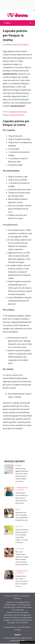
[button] (31, 23)
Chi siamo (8, 596)
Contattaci (18, 630)
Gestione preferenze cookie (27, 642)
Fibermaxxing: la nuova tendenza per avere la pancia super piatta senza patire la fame (22, 498)
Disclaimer (17, 598)
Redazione (16, 596)
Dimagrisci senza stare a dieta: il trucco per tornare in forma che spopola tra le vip (22, 581)
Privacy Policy (25, 596)
